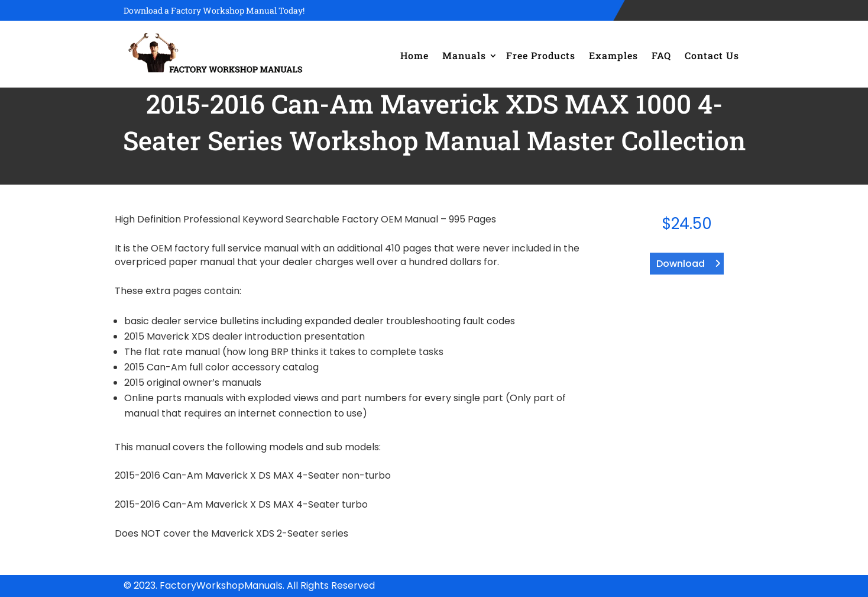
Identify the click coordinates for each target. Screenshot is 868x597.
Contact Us (712, 55)
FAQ (661, 55)
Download (681, 264)
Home (414, 55)
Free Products (541, 55)
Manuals (464, 55)
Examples (613, 55)
